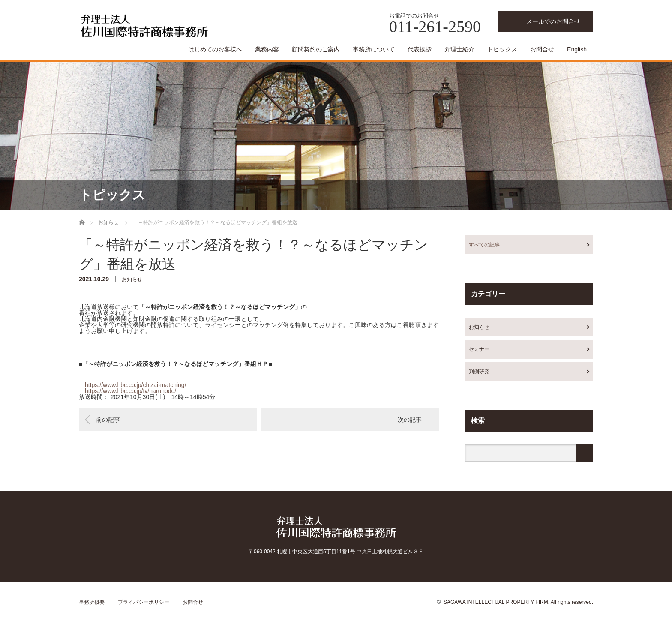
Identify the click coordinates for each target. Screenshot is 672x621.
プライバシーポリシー (144, 602)
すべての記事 (484, 245)
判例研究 (479, 372)
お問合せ (542, 49)
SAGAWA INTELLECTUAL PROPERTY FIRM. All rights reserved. (518, 602)
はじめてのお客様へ (215, 49)
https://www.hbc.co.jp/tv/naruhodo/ (130, 391)
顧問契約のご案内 (316, 49)
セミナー (479, 349)
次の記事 (410, 420)
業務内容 (267, 49)
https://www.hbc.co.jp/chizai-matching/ (136, 385)
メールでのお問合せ (553, 21)
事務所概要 (92, 602)
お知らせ (132, 279)
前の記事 (108, 420)
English (577, 49)
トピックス (502, 49)
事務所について (374, 49)
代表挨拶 (420, 49)
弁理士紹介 (459, 49)
